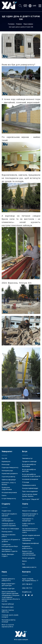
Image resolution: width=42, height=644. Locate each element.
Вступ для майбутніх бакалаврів (29, 465)
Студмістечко (6, 511)
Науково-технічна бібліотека (8, 611)
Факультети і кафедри (30, 511)
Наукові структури (8, 588)
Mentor (24, 561)
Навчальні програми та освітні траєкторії (30, 515)
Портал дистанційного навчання (9, 515)
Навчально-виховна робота (9, 536)
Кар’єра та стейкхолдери (10, 529)
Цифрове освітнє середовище (28, 539)
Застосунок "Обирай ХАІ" (31, 499)
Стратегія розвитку (8, 477)
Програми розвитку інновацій (9, 621)
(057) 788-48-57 (27, 584)
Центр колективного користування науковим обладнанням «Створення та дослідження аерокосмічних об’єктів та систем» (11, 596)
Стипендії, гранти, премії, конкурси (10, 616)
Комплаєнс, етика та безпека (9, 484)
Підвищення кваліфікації (30, 543)
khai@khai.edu (27, 592)
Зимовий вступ (27, 458)
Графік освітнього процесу (28, 525)
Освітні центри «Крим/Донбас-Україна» (30, 495)
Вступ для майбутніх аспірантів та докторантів (31, 475)
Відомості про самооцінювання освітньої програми (29, 553)
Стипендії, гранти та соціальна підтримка (9, 525)
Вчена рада (6, 464)
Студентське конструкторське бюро (10, 545)
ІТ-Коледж (26, 482)
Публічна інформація (9, 480)
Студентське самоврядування (8, 520)
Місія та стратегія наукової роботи (8, 626)
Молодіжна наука (8, 607)
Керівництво (6, 461)
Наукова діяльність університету (8, 580)
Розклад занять (7, 532)
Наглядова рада (7, 471)
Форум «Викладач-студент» (8, 555)
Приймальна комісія (29, 485)
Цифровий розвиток (29, 567)
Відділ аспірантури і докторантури (8, 585)
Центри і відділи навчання (31, 535)
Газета (4, 495)
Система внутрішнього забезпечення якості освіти (30, 530)
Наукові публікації (8, 604)
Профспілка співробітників (7, 488)
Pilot (24, 564)
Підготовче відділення (30, 491)
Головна (11, 24)
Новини (19, 24)
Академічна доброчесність (27, 547)
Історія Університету (9, 499)
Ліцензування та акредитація (28, 520)
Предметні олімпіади (29, 461)
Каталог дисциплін (28, 558)
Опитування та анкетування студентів (10, 550)
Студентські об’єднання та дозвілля (11, 540)
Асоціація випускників (9, 492)
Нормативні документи (10, 474)
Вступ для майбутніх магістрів (29, 470)
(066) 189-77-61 (27, 588)
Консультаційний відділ (30, 488)
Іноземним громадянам (30, 479)
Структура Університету (10, 467)
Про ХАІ (4, 458)
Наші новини (28, 24)
